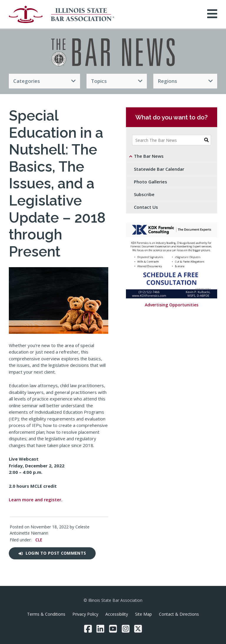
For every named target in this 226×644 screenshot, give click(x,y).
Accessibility (117, 614)
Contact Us (146, 207)
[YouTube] (113, 629)
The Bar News (149, 156)
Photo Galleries (151, 182)
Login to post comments (52, 553)
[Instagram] (126, 629)
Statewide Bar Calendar (159, 169)
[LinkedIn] (100, 629)
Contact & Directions (179, 614)
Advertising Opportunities (172, 305)
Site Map (143, 614)
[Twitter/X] (138, 629)
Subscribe (144, 194)
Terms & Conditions (46, 614)
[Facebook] (88, 629)
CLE (39, 540)
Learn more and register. (36, 500)
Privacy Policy (85, 614)
